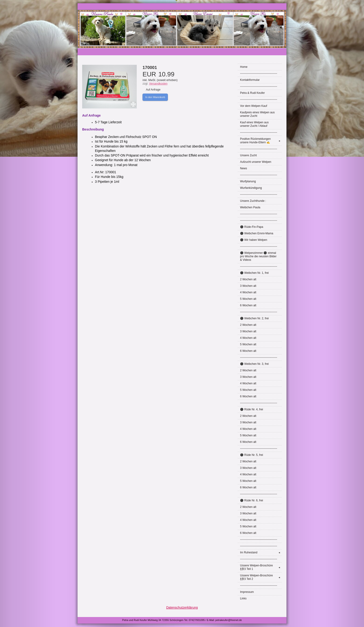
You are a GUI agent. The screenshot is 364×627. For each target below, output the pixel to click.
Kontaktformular (250, 80)
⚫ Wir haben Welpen (254, 240)
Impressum (247, 592)
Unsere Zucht (248, 155)
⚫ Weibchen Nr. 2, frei (254, 318)
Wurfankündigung (251, 188)
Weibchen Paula (250, 207)
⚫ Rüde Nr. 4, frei (252, 409)
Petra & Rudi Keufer (252, 93)
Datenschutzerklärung (182, 607)
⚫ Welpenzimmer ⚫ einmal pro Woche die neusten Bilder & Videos (258, 256)
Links (243, 598)
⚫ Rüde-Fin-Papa (252, 227)
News (244, 168)
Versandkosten (158, 84)
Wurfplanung (248, 181)
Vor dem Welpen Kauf (254, 106)
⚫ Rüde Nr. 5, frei (252, 455)
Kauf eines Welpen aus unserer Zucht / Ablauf (254, 124)
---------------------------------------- (259, 73)
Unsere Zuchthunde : (253, 201)
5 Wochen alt (248, 299)
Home (244, 67)
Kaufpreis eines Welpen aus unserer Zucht (257, 114)
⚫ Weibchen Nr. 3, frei (254, 364)
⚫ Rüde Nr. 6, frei (252, 500)
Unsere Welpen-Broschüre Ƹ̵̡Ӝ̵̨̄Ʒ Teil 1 (261, 567)
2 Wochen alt (248, 279)
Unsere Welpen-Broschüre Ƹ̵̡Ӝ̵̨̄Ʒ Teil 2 (261, 577)
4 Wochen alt (248, 292)
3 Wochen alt (248, 286)
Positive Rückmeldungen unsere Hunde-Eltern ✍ (261, 141)
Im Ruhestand (261, 553)
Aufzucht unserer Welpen (256, 162)
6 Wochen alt (248, 305)
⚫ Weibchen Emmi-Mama (257, 233)
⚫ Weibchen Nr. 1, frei (254, 273)
